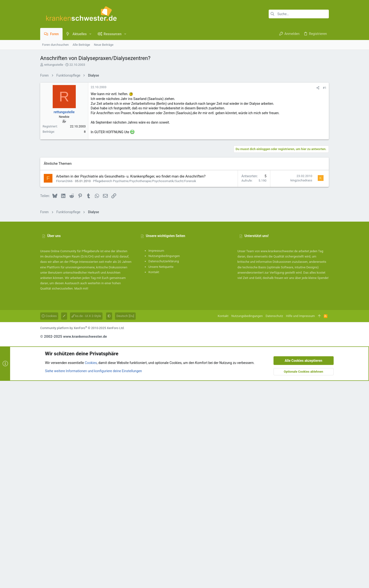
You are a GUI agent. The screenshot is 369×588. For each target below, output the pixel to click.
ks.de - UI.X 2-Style (86, 523)
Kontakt (154, 479)
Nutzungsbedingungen (164, 463)
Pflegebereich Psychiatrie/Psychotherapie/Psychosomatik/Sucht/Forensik (145, 388)
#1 (325, 155)
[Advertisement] (184, 114)
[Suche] (299, 14)
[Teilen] (318, 155)
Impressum (156, 458)
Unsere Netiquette (161, 474)
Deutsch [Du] (125, 523)
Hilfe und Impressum (300, 523)
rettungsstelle (54, 65)
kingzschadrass (301, 387)
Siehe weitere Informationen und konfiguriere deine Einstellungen (93, 578)
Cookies (49, 523)
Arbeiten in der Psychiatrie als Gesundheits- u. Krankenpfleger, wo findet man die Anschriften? (131, 383)
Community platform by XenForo (82, 535)
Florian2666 (64, 388)
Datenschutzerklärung (164, 468)
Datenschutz (274, 523)
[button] (90, 34)
